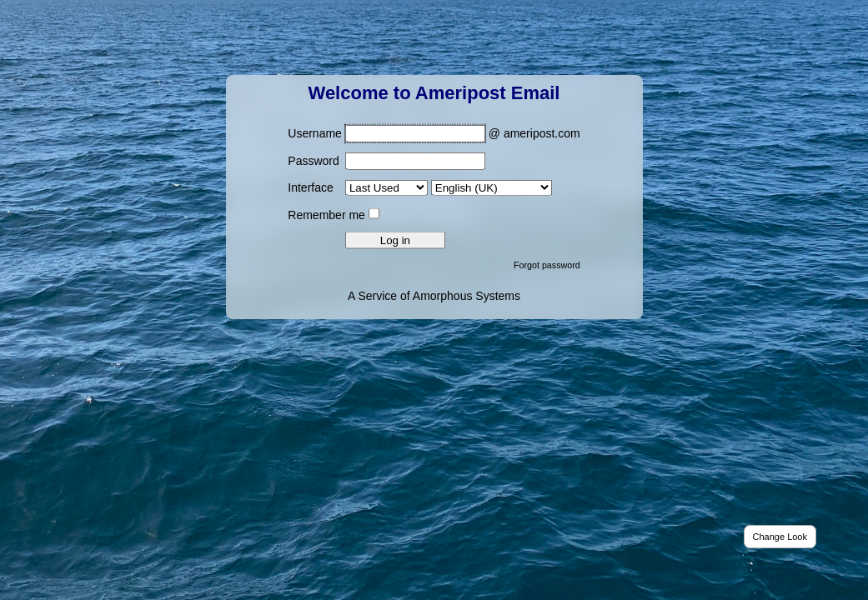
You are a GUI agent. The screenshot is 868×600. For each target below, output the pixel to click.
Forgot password (547, 264)
